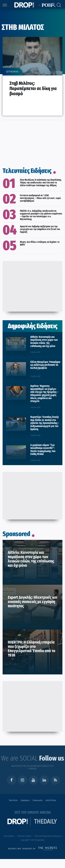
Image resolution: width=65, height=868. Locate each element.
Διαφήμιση (25, 800)
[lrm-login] (52, 7)
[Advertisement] (33, 285)
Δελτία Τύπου (51, 800)
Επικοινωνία (38, 800)
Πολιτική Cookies (24, 836)
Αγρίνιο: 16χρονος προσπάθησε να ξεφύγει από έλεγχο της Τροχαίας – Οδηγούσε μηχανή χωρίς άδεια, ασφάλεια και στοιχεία (44, 393)
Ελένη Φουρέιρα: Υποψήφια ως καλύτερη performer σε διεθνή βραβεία (45, 365)
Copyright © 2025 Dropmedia (32, 840)
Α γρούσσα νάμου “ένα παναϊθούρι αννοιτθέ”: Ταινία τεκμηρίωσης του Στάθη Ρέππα (43, 450)
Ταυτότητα (13, 800)
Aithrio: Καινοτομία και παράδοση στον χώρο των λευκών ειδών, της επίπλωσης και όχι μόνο (44, 341)
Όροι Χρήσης (9, 836)
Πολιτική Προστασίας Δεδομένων (48, 836)
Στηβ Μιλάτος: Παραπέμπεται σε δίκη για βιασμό (33, 88)
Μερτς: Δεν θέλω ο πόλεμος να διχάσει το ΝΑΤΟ (40, 243)
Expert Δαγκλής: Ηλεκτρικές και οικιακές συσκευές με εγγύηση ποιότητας (32, 602)
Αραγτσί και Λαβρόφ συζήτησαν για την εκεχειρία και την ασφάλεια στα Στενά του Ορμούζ (40, 229)
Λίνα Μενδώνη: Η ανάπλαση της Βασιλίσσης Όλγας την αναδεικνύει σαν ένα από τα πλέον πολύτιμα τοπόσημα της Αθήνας (41, 183)
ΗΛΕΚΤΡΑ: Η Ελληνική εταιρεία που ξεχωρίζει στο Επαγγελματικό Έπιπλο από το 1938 (32, 649)
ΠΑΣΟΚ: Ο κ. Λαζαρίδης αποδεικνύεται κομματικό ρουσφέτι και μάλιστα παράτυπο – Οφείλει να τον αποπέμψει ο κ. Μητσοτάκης (41, 215)
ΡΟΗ (45, 5)
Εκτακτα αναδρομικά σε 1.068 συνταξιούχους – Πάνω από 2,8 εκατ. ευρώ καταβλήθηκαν (40, 198)
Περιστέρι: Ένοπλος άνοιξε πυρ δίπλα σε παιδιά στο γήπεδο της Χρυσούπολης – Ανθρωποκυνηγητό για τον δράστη (45, 423)
